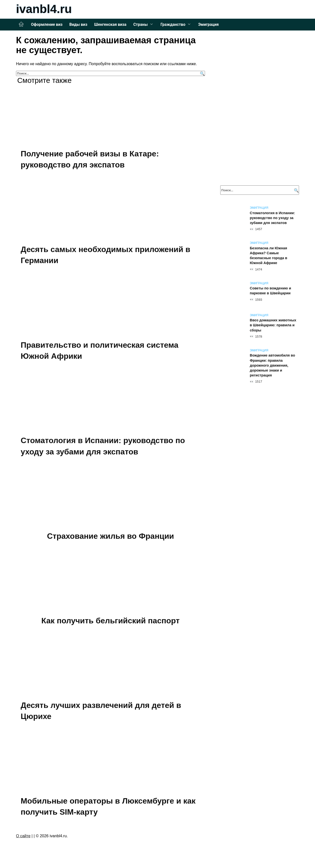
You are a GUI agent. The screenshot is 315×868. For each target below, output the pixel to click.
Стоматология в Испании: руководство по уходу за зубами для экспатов (272, 218)
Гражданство (173, 24)
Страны (141, 24)
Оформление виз (47, 24)
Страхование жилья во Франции (110, 536)
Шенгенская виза (110, 24)
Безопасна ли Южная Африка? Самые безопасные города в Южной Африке (268, 255)
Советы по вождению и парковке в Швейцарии (270, 291)
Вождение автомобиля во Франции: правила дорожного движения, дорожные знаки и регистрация (272, 366)
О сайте (23, 835)
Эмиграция (208, 24)
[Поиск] (202, 73)
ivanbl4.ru (44, 9)
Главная (21, 24)
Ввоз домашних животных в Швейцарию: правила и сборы (273, 325)
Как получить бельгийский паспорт (110, 620)
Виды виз (78, 24)
